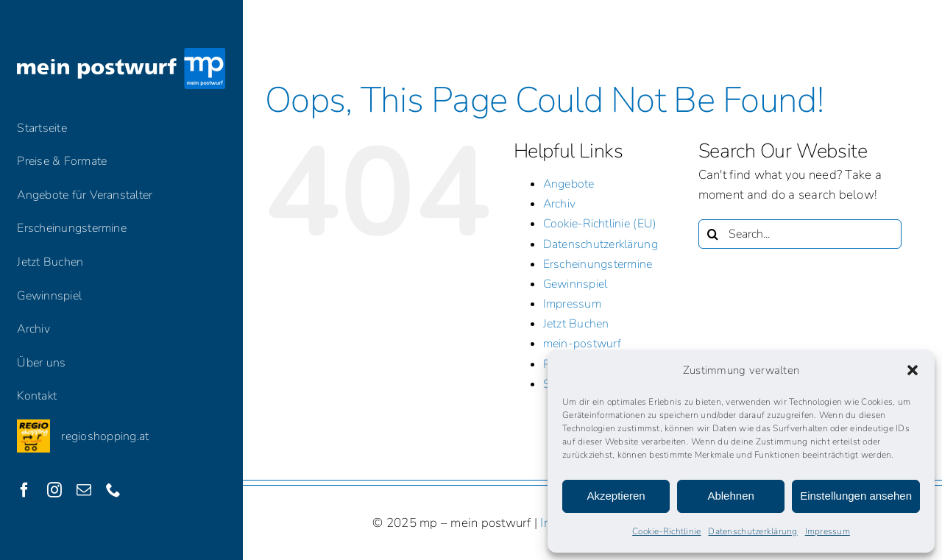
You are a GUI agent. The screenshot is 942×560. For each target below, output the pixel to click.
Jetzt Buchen (576, 324)
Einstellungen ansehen (856, 496)
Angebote (569, 184)
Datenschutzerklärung (752, 531)
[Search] (713, 234)
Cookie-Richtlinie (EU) (600, 224)
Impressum (828, 531)
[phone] (113, 490)
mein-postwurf (582, 344)
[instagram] (54, 490)
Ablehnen (730, 496)
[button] (913, 370)
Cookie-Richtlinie (666, 531)
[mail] (84, 490)
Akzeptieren (616, 496)
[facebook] (24, 490)
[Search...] (800, 234)
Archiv (560, 204)
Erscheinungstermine (598, 264)
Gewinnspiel (576, 284)
